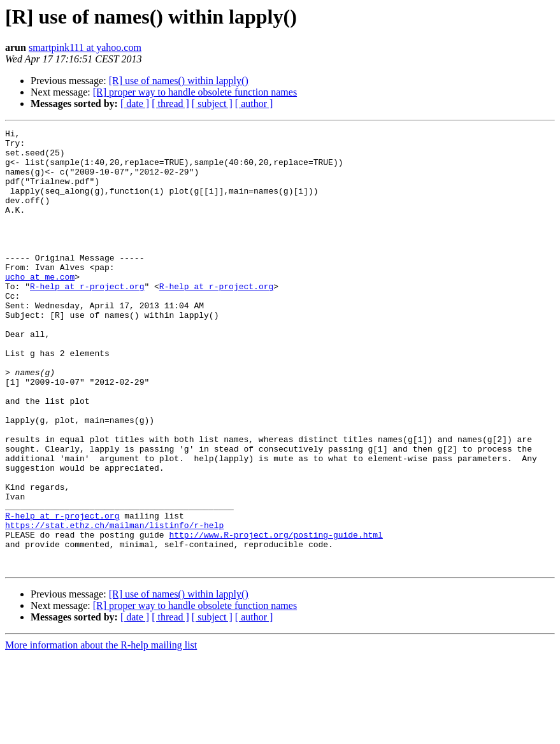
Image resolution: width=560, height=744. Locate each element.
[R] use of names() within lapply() (179, 81)
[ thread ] (170, 104)
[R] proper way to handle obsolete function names (195, 92)
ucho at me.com (40, 307)
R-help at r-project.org (87, 318)
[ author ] (254, 104)
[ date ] (135, 104)
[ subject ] (212, 104)
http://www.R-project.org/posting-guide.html (276, 617)
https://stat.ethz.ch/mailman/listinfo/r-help (114, 605)
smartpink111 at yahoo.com (85, 47)
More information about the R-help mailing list (101, 733)
